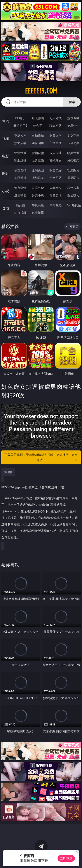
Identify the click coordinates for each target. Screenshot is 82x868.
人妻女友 (56, 188)
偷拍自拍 (38, 153)
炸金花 (38, 125)
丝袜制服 (38, 143)
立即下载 (66, 858)
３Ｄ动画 (73, 135)
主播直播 (56, 143)
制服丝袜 (20, 160)
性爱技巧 (73, 195)
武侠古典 (73, 188)
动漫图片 (73, 170)
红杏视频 (20, 213)
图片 (6, 173)
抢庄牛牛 (73, 125)
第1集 (8, 472)
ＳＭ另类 (73, 143)
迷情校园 (20, 195)
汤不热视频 (73, 205)
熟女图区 (56, 178)
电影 (6, 156)
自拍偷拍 (38, 135)
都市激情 (20, 188)
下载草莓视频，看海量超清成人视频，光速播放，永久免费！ (42, 458)
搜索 (72, 102)
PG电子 (20, 118)
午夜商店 (38, 205)
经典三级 (38, 160)
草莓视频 (56, 205)
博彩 (6, 121)
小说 (6, 191)
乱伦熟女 (56, 160)
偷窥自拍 (20, 170)
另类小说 (38, 195)
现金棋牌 (56, 125)
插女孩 (20, 205)
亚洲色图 (38, 170)
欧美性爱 (73, 153)
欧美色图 (56, 170)
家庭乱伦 (38, 188)
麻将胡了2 (20, 125)
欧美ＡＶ (56, 135)
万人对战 (56, 118)
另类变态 (73, 160)
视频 (6, 139)
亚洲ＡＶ (20, 135)
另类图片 (73, 178)
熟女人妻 (20, 143)
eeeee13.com (41, 91)
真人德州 (38, 118)
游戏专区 (73, 118)
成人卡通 (56, 153)
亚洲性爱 (20, 153)
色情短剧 (38, 213)
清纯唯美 (38, 178)
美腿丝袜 (20, 178)
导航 (6, 208)
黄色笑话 (56, 195)
